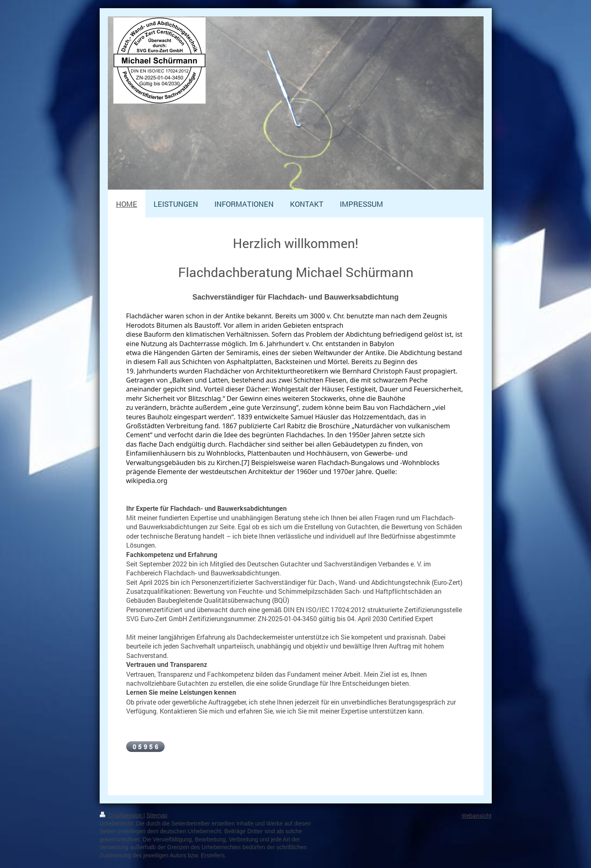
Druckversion (122, 815)
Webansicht (477, 815)
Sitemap (157, 815)
